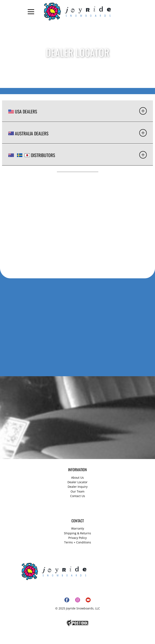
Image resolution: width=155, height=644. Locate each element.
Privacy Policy (77, 538)
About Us (77, 478)
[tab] (77, 111)
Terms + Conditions (78, 542)
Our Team (77, 491)
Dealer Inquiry (78, 487)
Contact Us (78, 496)
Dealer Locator (77, 482)
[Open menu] (31, 12)
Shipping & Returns (77, 533)
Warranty (78, 528)
